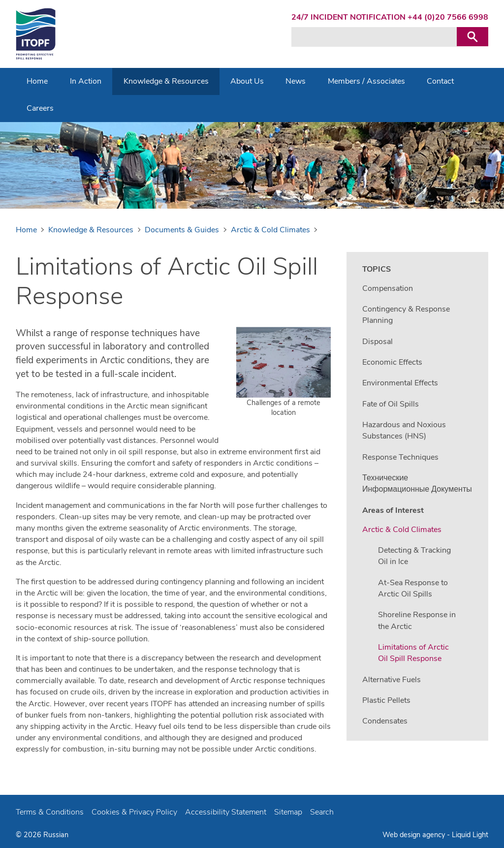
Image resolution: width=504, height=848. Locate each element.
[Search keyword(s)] (374, 37)
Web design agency (415, 835)
